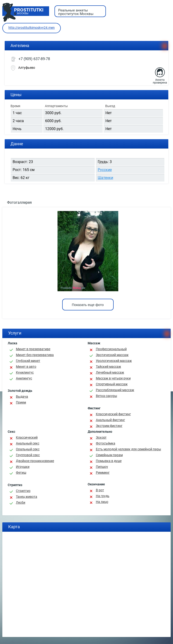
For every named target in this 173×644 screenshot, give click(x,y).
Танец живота (27, 497)
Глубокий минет (28, 361)
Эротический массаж (112, 355)
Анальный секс (28, 443)
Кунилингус (25, 372)
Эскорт (101, 437)
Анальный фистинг (110, 420)
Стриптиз (23, 491)
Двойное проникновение (35, 461)
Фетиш (21, 473)
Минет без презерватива (35, 355)
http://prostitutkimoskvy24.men (32, 28)
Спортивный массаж (112, 384)
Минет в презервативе (33, 349)
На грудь (103, 496)
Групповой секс (28, 455)
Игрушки (23, 467)
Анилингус (24, 378)
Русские (105, 170)
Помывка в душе (109, 461)
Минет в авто (26, 367)
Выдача (22, 397)
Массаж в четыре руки (113, 378)
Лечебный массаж (110, 372)
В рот (100, 490)
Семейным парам (109, 455)
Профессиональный (111, 349)
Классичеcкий (27, 437)
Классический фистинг (113, 414)
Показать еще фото (88, 305)
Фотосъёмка (106, 443)
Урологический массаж (114, 361)
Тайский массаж (108, 367)
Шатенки (105, 178)
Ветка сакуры (106, 396)
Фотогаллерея (19, 202)
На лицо (102, 502)
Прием (21, 402)
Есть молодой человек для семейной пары (128, 449)
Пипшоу (102, 467)
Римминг (103, 473)
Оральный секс (28, 449)
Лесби (21, 502)
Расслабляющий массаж (115, 390)
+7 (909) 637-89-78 (34, 59)
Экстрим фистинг (109, 426)
